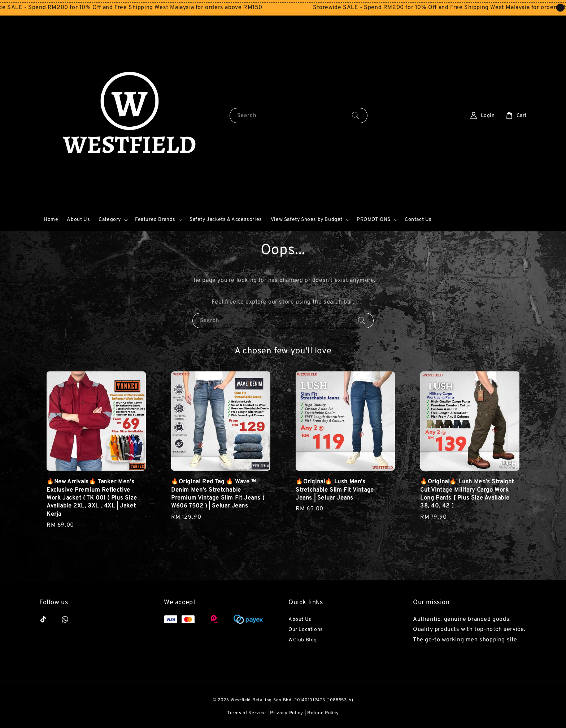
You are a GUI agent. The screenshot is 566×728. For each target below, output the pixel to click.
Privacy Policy (287, 713)
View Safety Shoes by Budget (307, 220)
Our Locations (306, 630)
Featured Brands (155, 220)
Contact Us (418, 220)
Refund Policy (323, 713)
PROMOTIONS (374, 220)
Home (51, 220)
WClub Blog (303, 640)
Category (110, 220)
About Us (78, 220)
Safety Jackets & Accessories (226, 220)
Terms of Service (247, 713)
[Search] (356, 115)
